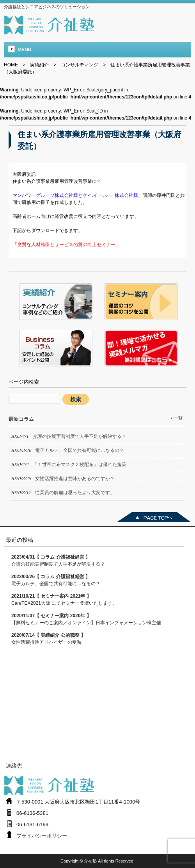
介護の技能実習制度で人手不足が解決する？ (58, 561)
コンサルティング (80, 65)
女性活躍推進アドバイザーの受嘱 (48, 639)
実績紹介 (39, 65)
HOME (11, 65)
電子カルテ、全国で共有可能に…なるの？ (56, 580)
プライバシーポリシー (42, 836)
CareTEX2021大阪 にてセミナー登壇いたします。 (64, 600)
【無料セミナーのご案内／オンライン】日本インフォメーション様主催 (86, 619)
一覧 (178, 418)
